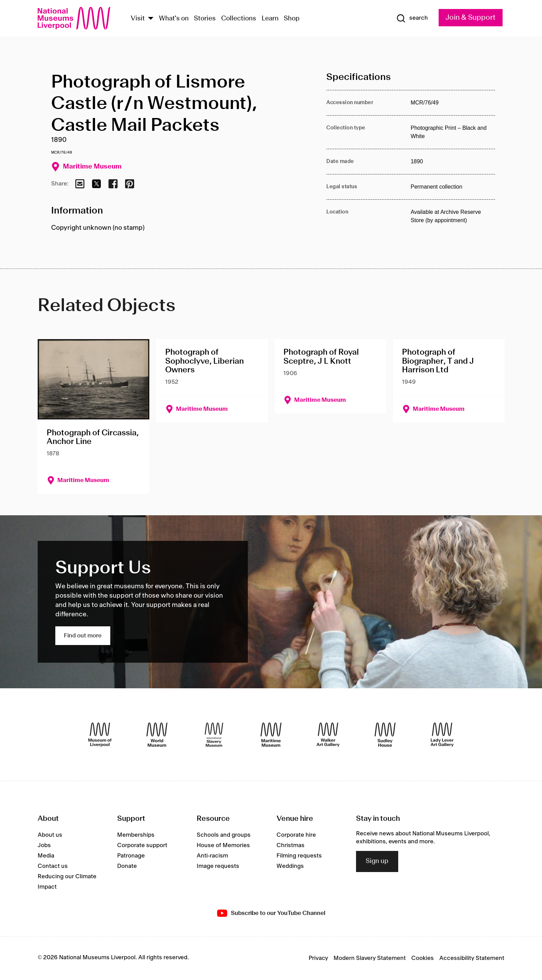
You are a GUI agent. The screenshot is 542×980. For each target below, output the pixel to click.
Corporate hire (296, 835)
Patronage (131, 856)
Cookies (423, 958)
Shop (292, 19)
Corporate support (142, 845)
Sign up (377, 861)
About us (50, 835)
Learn (270, 19)
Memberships (136, 835)
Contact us (53, 866)
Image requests (218, 866)
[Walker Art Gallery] (328, 735)
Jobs (44, 845)
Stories (205, 19)
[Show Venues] (151, 19)
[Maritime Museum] (271, 735)
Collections (239, 19)
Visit (138, 19)
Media (46, 856)
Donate (127, 866)
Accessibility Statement (472, 958)
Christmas (291, 845)
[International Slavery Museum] (214, 735)
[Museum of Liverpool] (100, 735)
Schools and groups (224, 835)
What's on (174, 19)
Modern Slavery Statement (370, 958)
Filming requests (299, 856)
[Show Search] (412, 18)
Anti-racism (212, 856)
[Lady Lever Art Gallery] (442, 735)
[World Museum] (157, 735)
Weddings (290, 866)
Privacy (318, 958)
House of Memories (223, 845)
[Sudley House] (385, 735)
